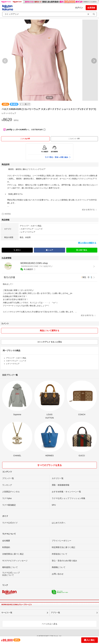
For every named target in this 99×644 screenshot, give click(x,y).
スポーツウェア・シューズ (32, 229)
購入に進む (90, 640)
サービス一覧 (7, 613)
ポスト (17, 250)
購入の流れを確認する (87, 243)
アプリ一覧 (55, 613)
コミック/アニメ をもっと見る (49, 342)
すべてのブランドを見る (50, 465)
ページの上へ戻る (50, 624)
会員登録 (91, 8)
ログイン (79, 8)
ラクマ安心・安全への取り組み (58, 157)
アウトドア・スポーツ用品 (31, 226)
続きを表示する (89, 210)
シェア (49, 250)
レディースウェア (9, 113)
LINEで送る (82, 250)
